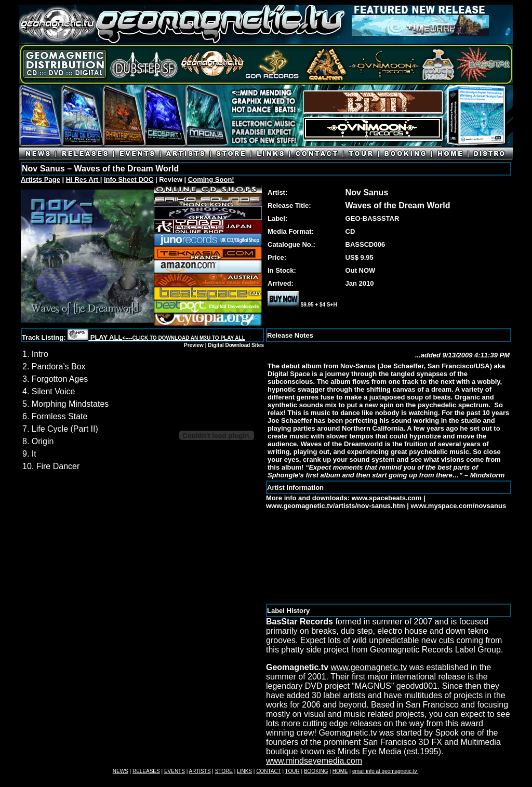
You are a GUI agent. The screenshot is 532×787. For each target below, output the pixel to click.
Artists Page (41, 179)
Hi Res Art (83, 179)
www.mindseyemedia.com (314, 761)
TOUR (292, 771)
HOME (340, 771)
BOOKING (316, 771)
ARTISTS (200, 771)
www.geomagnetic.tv (369, 667)
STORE (224, 771)
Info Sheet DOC (129, 179)
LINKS (244, 771)
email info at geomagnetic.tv (385, 771)
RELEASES (146, 771)
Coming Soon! (211, 179)
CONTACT (268, 771)
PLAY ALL (167, 337)
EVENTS (175, 771)
